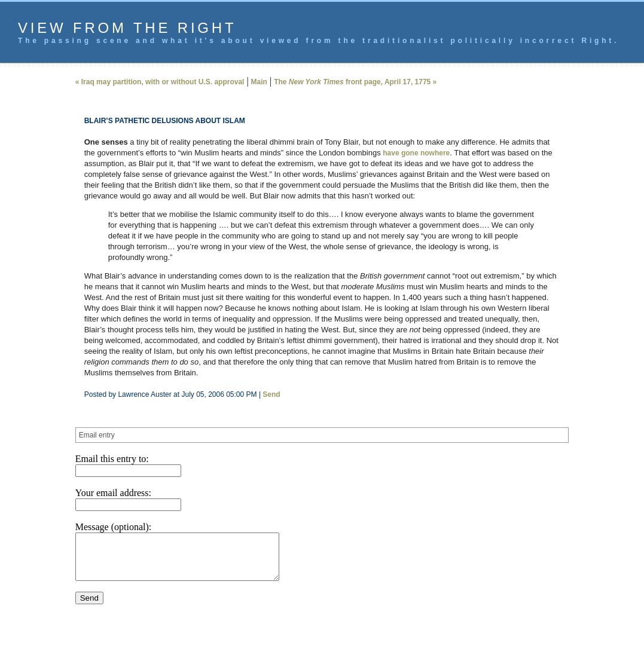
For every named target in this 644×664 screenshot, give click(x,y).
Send (271, 394)
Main (259, 82)
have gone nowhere (416, 153)
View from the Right (127, 28)
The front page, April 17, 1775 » (355, 82)
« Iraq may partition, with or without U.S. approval (160, 82)
